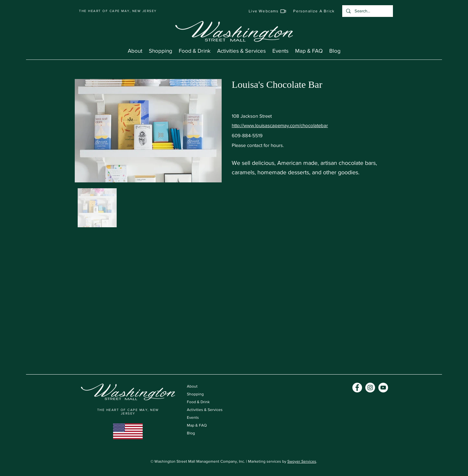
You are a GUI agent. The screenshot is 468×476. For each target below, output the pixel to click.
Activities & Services (205, 410)
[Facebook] (357, 388)
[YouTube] (383, 388)
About (192, 386)
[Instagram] (370, 388)
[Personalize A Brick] (314, 11)
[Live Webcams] (268, 11)
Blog (191, 433)
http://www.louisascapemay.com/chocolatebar (280, 125)
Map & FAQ (197, 425)
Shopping (195, 394)
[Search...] (367, 11)
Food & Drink (198, 402)
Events (193, 417)
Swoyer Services (302, 461)
